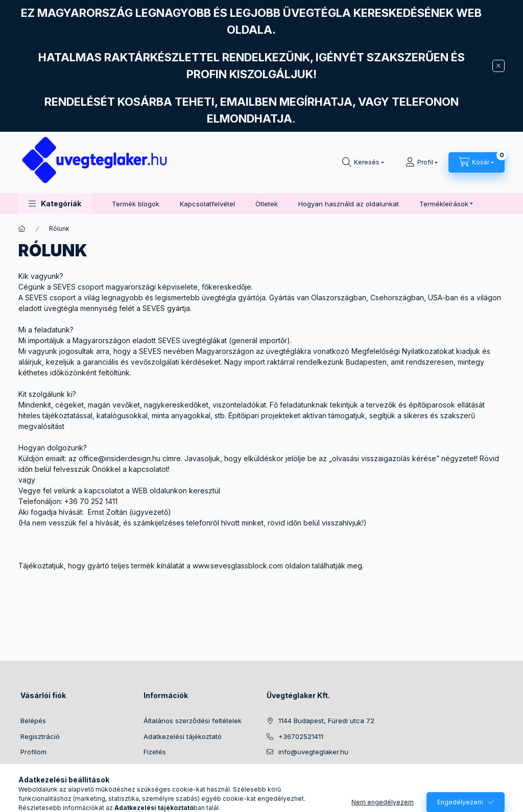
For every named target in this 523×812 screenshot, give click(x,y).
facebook (270, 778)
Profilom (33, 752)
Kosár (29, 768)
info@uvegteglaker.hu (313, 752)
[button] (55, 204)
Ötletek (267, 204)
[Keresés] (363, 162)
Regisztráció (40, 736)
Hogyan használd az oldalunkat (349, 204)
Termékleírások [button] (444, 204)
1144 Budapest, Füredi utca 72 (326, 721)
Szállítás (157, 768)
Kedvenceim (40, 783)
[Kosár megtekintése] (477, 162)
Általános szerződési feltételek (193, 721)
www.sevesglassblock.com (238, 566)
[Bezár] (498, 66)
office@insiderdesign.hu (120, 458)
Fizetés (155, 752)
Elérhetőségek (166, 783)
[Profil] (422, 162)
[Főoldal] (22, 229)
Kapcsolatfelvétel (207, 204)
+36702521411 (301, 736)
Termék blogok (136, 204)
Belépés (33, 721)
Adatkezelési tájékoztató (183, 736)
